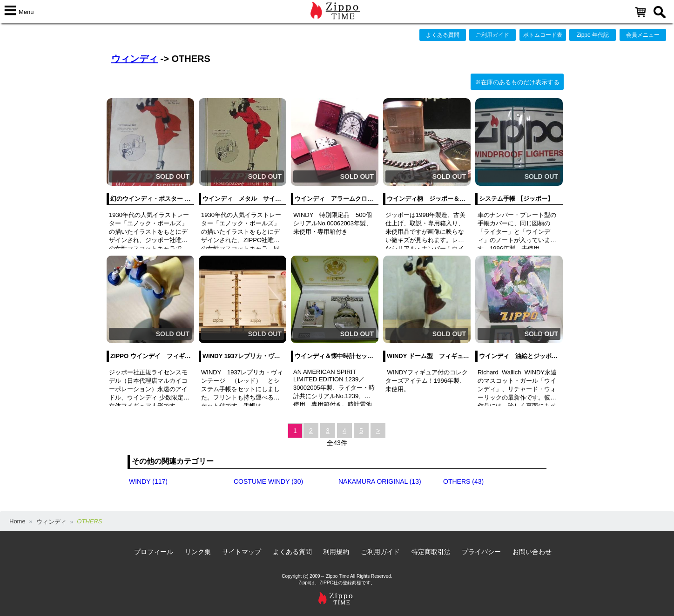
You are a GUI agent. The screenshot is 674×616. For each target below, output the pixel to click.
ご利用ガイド (492, 35)
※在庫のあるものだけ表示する (517, 82)
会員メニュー (643, 35)
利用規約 (336, 552)
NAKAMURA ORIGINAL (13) (380, 481)
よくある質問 (443, 35)
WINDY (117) (148, 481)
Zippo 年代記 (593, 35)
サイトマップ (242, 552)
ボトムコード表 (543, 35)
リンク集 (198, 552)
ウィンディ (135, 59)
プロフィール (154, 552)
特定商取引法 (431, 552)
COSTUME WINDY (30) (268, 481)
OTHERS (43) (463, 481)
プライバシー (481, 552)
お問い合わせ (532, 552)
